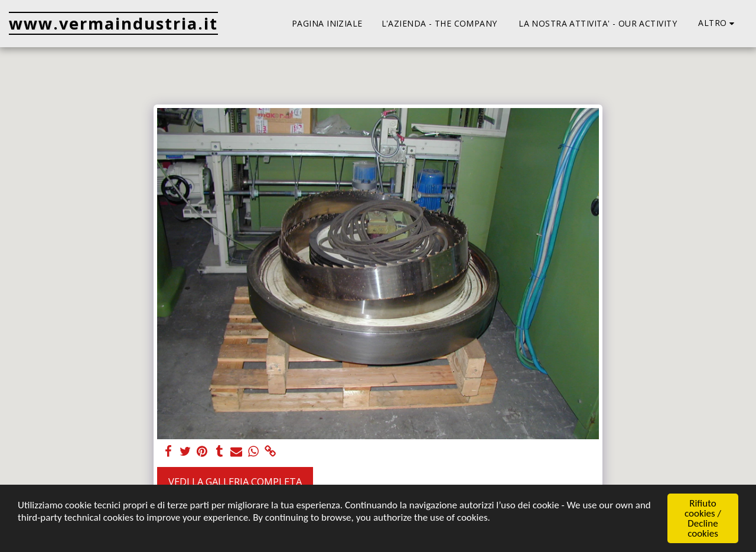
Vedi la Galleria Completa (235, 481)
